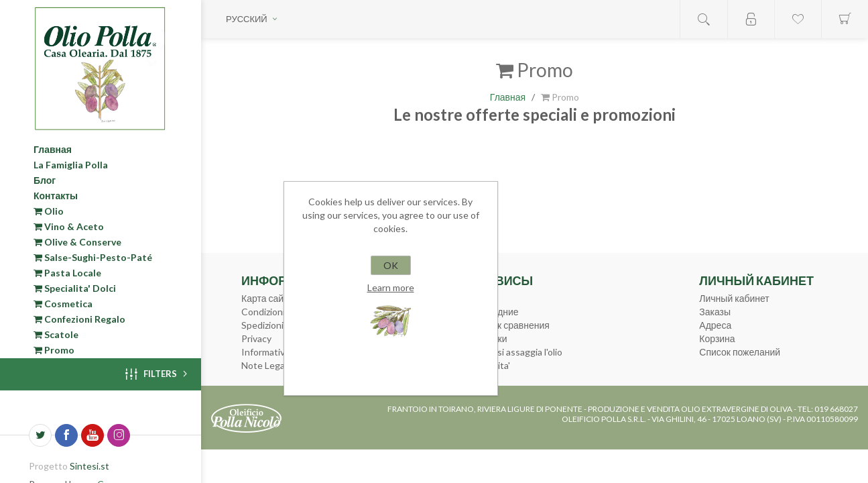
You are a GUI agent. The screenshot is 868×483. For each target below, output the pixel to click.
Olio (49, 211)
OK (391, 265)
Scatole (56, 334)
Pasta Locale (67, 273)
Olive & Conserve (77, 242)
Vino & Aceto (69, 226)
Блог (45, 180)
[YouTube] (92, 435)
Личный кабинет (734, 298)
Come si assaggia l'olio (516, 352)
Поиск (484, 298)
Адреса (715, 325)
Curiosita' (490, 365)
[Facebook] (66, 435)
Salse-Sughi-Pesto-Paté (93, 257)
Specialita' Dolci (75, 288)
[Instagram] (119, 435)
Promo (54, 350)
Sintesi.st (89, 466)
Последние (495, 312)
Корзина (717, 338)
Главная (53, 149)
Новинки (489, 338)
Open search (704, 19)
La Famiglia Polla (71, 165)
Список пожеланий (740, 352)
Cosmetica (63, 304)
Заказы (715, 312)
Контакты (56, 196)
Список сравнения (510, 325)
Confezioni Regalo (79, 319)
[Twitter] (40, 435)
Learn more (391, 287)
